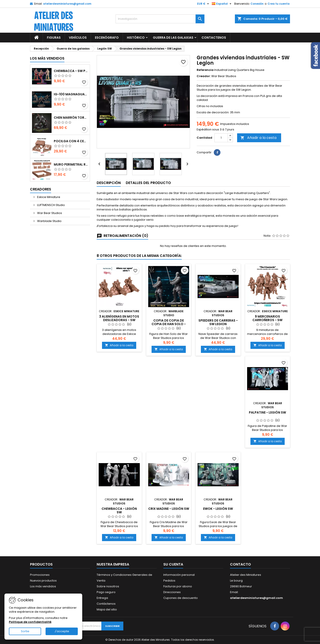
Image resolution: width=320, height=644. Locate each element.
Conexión (257, 4)
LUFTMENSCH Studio (51, 205)
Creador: (204, 76)
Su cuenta (173, 564)
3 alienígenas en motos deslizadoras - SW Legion (119, 320)
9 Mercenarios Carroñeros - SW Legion (267, 320)
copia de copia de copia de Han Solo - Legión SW (169, 324)
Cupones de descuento (181, 598)
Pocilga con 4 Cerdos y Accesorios (71, 141)
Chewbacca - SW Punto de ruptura (71, 71)
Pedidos (169, 581)
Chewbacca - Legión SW (119, 510)
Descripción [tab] (109, 183)
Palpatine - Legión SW (267, 412)
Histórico (136, 38)
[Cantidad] (221, 138)
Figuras (54, 38)
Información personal (179, 575)
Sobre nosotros (108, 586)
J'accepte (62, 631)
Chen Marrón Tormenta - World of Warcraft (71, 118)
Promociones (40, 575)
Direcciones (172, 592)
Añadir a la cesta (258, 138)
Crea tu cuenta (279, 4)
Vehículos (78, 38)
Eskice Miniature (48, 197)
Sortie (25, 631)
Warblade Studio (49, 221)
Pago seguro (106, 592)
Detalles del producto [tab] (148, 183)
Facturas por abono (178, 586)
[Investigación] (160, 19)
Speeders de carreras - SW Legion (218, 322)
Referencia (205, 70)
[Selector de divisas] (204, 4)
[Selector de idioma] (222, 4)
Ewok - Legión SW (218, 509)
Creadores (41, 189)
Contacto (240, 564)
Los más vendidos (47, 58)
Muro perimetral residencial (71, 164)
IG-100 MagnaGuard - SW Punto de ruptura (71, 94)
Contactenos (214, 38)
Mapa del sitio (107, 609)
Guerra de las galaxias (173, 38)
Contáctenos (106, 604)
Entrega (102, 598)
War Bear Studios (49, 213)
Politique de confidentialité (30, 622)
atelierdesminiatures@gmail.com (67, 4)
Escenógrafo (107, 38)
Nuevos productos (43, 581)
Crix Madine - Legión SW (169, 509)
